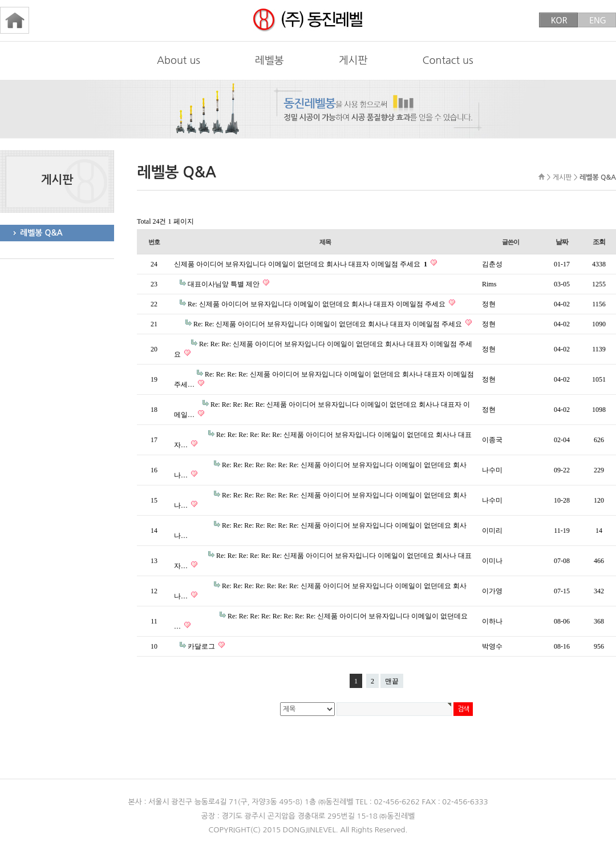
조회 (599, 242)
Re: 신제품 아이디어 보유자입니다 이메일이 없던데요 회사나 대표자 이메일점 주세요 (317, 304)
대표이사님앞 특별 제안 (224, 284)
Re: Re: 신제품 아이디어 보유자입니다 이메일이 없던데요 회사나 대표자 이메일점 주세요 (329, 324)
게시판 (353, 60)
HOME (542, 177)
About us (179, 60)
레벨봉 (269, 60)
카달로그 (202, 646)
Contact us (447, 60)
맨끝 (392, 681)
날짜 (562, 242)
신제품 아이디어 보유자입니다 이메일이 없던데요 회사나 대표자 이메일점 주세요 (301, 264)
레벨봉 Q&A (41, 233)
